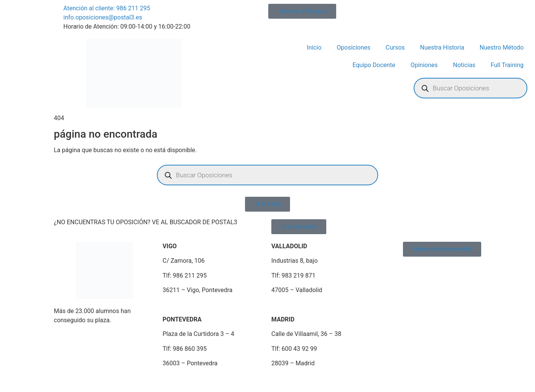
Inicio (314, 47)
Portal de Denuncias (282, 382)
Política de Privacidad (115, 382)
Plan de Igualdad (228, 382)
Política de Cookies (175, 382)
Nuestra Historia (442, 47)
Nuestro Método (502, 47)
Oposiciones (353, 47)
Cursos (395, 47)
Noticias (464, 65)
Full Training (507, 65)
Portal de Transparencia (346, 382)
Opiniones (424, 65)
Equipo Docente (374, 65)
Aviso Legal (66, 382)
